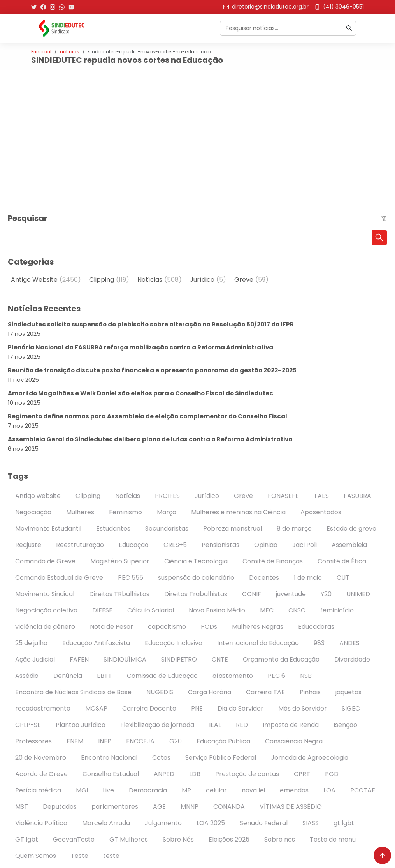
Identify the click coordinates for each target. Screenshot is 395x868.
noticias (70, 52)
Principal (41, 52)
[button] (379, 238)
